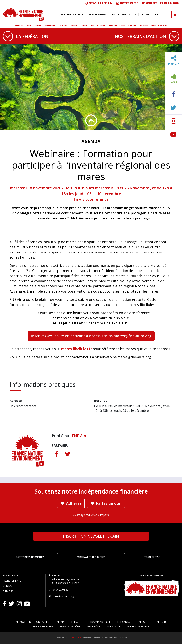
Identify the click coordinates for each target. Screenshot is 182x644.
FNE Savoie (114, 626)
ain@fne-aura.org (63, 596)
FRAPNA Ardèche (100, 622)
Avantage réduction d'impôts (91, 515)
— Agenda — (91, 141)
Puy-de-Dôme (117, 25)
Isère (74, 25)
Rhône (132, 25)
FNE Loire (161, 622)
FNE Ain (79, 436)
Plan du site (11, 575)
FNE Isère (143, 622)
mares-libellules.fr (76, 349)
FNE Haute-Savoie (138, 626)
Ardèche (50, 25)
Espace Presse (152, 557)
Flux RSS (8, 591)
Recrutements (12, 581)
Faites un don (106, 503)
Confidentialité (109, 638)
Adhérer (151, 3)
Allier (38, 25)
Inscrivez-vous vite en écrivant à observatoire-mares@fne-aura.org (91, 336)
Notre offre (127, 3)
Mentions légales (91, 638)
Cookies (123, 638)
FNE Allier (77, 622)
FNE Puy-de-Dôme (70, 626)
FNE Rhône (94, 626)
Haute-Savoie (159, 25)
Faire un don (170, 3)
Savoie (144, 25)
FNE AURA (76, 638)
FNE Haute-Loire (43, 626)
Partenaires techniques (91, 557)
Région (19, 25)
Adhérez (71, 503)
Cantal (63, 25)
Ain (29, 25)
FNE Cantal (124, 622)
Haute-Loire (98, 25)
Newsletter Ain (99, 3)
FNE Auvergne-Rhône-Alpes (32, 622)
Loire (84, 25)
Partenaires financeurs (30, 557)
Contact (8, 586)
